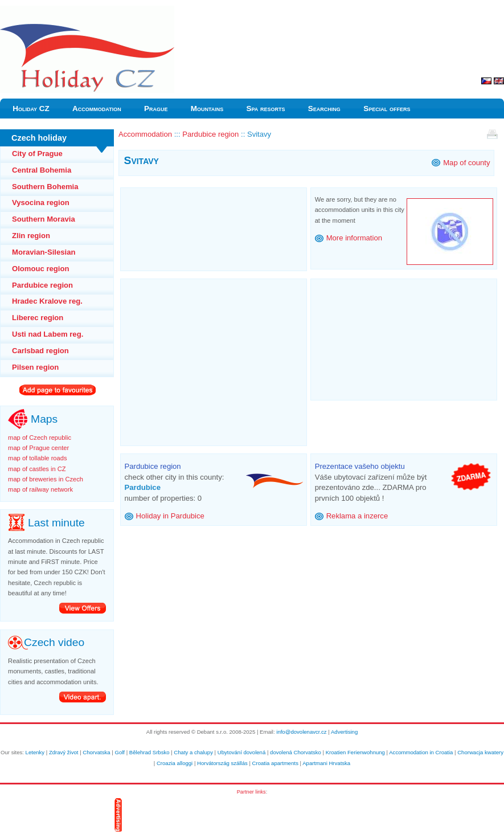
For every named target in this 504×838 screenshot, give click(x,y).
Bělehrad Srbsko (149, 752)
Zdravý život (64, 752)
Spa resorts (266, 109)
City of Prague (37, 154)
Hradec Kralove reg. (47, 301)
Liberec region (38, 318)
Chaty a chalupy (193, 752)
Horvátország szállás (222, 763)
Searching (324, 109)
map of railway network (40, 489)
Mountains (207, 109)
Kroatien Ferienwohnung (355, 752)
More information (354, 238)
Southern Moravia (44, 219)
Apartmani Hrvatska (326, 763)
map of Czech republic (40, 438)
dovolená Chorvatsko (296, 752)
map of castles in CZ (37, 469)
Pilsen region (35, 367)
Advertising (344, 732)
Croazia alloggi (175, 763)
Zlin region (31, 236)
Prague (156, 109)
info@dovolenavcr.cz (301, 732)
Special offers (387, 109)
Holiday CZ (31, 109)
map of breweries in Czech (46, 479)
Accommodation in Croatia (421, 752)
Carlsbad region (40, 351)
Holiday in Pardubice (170, 516)
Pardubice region (42, 285)
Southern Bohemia (45, 187)
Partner (245, 792)
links (260, 792)
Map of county (466, 163)
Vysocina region (41, 203)
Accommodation (97, 109)
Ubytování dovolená (242, 752)
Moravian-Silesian (44, 252)
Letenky (35, 752)
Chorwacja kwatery (480, 752)
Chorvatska (96, 752)
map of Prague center (38, 448)
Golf (120, 752)
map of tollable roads (37, 458)
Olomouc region (41, 269)
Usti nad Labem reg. (48, 334)
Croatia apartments (275, 763)
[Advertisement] (214, 226)
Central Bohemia (42, 170)
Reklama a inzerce (357, 516)
